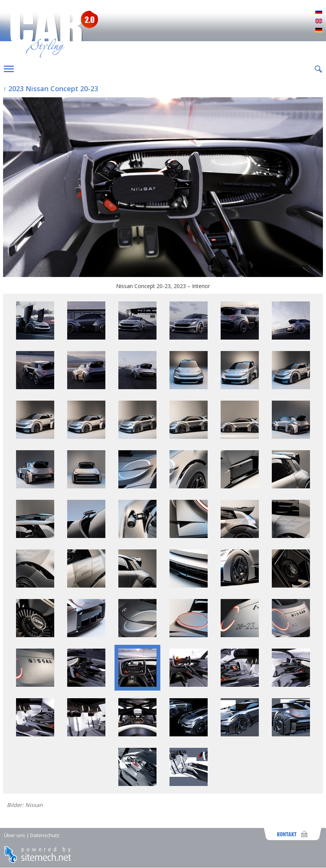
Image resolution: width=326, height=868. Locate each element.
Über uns (15, 835)
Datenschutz (45, 835)
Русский (319, 12)
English (319, 21)
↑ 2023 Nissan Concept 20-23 (51, 89)
